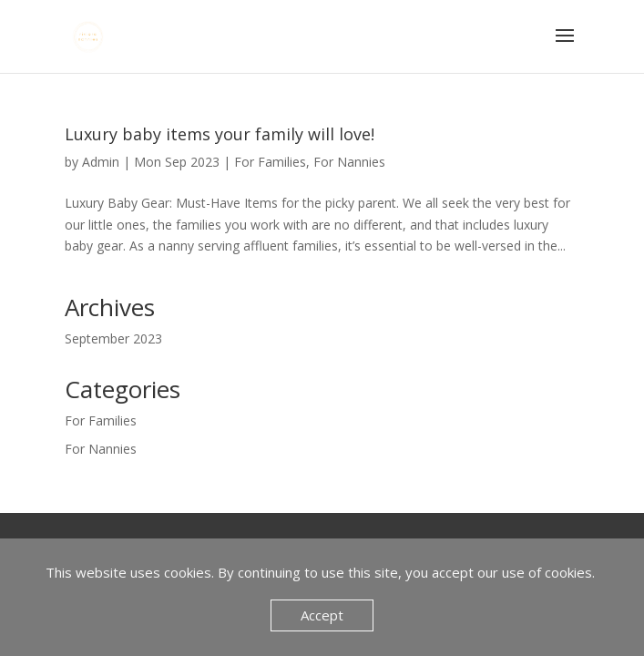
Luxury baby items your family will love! (220, 134)
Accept (322, 615)
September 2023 (113, 338)
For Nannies (349, 162)
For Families (270, 162)
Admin (101, 162)
